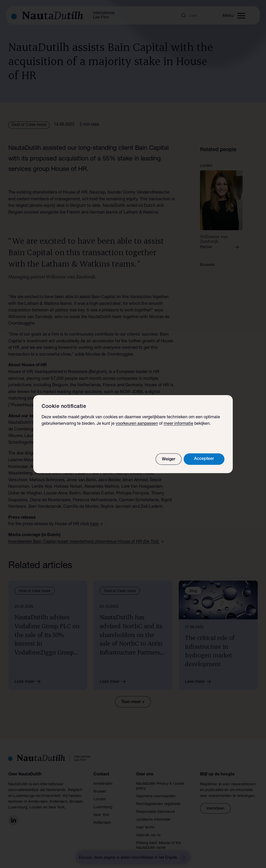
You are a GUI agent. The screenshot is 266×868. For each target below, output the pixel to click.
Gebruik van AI (148, 835)
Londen (100, 800)
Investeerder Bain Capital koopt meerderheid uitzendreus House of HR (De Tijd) (84, 542)
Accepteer (204, 459)
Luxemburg (103, 807)
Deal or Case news (29, 125)
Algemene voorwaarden (156, 796)
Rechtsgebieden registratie (158, 804)
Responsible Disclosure (155, 812)
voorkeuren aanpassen (137, 424)
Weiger (169, 460)
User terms (145, 828)
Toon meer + (133, 702)
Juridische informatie (153, 820)
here (94, 524)
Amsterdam (103, 784)
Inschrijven (215, 809)
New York (101, 815)
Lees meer (29, 681)
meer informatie (178, 424)
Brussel (100, 792)
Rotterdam (102, 823)
